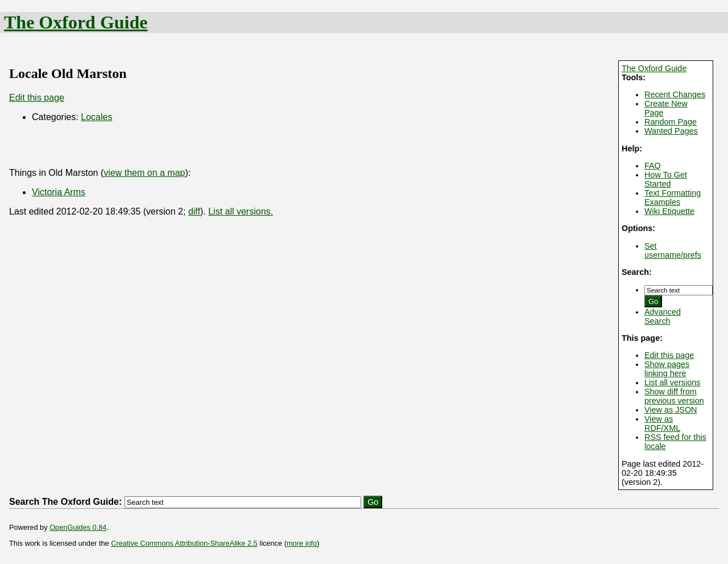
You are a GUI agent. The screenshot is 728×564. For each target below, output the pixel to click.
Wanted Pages (671, 131)
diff (194, 211)
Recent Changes (675, 94)
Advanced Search (663, 316)
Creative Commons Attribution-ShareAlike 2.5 (184, 543)
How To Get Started (666, 179)
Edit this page (669, 355)
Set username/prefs (673, 250)
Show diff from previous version (674, 396)
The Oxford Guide (76, 22)
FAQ (653, 166)
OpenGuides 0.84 (78, 527)
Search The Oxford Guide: (65, 502)
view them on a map (144, 173)
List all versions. (241, 211)
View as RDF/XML (662, 423)
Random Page (671, 122)
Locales (96, 117)
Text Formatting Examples (673, 197)
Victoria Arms (59, 192)
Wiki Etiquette (669, 211)
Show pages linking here (667, 369)
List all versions (672, 382)
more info (302, 543)
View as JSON (671, 410)
